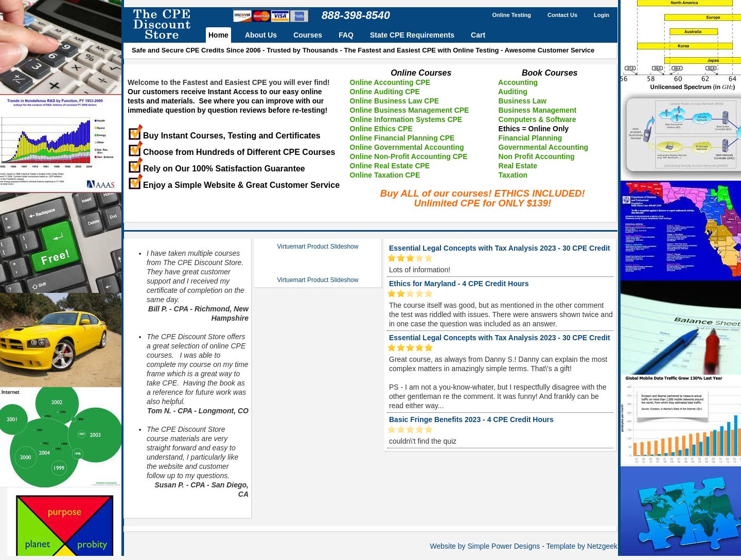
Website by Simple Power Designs (485, 546)
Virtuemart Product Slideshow (318, 247)
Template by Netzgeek (582, 546)
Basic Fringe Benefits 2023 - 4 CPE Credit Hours (471, 419)
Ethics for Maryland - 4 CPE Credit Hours (459, 284)
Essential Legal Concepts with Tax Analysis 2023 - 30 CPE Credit (499, 248)
